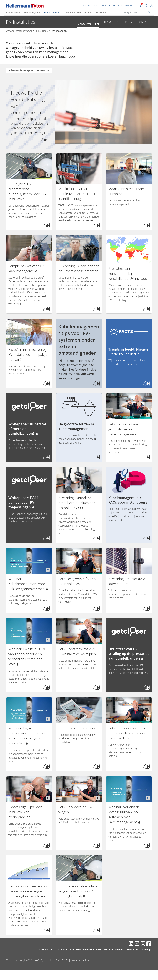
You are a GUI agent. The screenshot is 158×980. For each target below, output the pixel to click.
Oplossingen (31, 12)
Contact (143, 22)
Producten (12, 12)
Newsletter (133, 949)
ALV (53, 949)
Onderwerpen (88, 24)
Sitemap (146, 949)
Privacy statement (114, 949)
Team (107, 22)
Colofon (63, 949)
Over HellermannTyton (77, 12)
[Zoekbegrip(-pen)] (136, 12)
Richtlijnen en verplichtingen (85, 949)
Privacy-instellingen (81, 960)
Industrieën (51, 12)
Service (100, 12)
